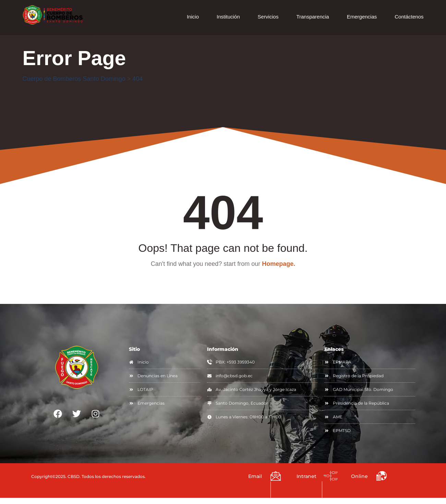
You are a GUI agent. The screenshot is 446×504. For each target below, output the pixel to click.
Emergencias (362, 17)
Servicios (268, 17)
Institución (228, 17)
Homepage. (279, 264)
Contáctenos (409, 17)
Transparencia (312, 17)
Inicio (193, 17)
